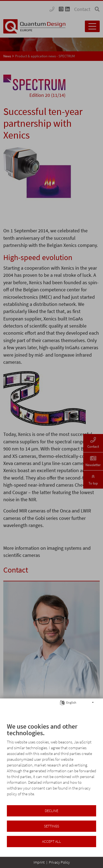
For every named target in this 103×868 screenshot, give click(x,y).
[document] (51, 763)
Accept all (51, 842)
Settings (51, 826)
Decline (51, 811)
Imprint (39, 862)
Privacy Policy (59, 862)
